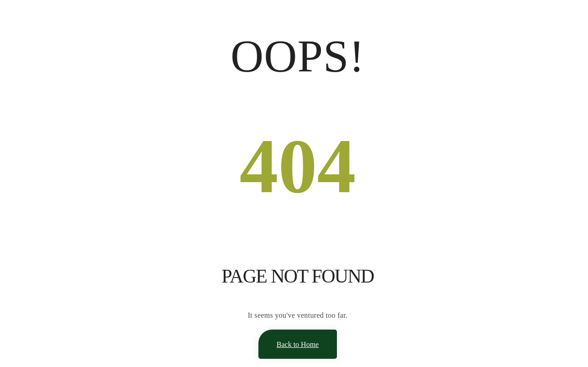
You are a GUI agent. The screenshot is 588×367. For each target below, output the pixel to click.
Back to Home (298, 344)
